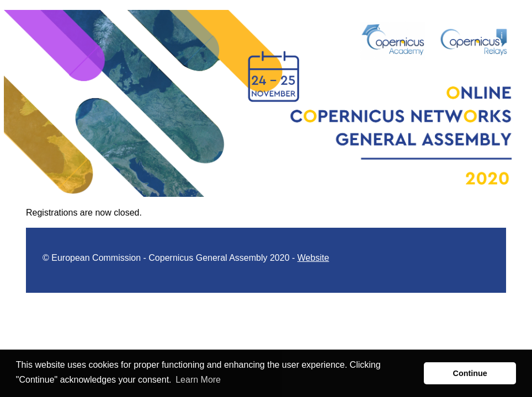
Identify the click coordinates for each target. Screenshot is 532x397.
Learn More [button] (198, 380)
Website (313, 258)
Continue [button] (470, 373)
